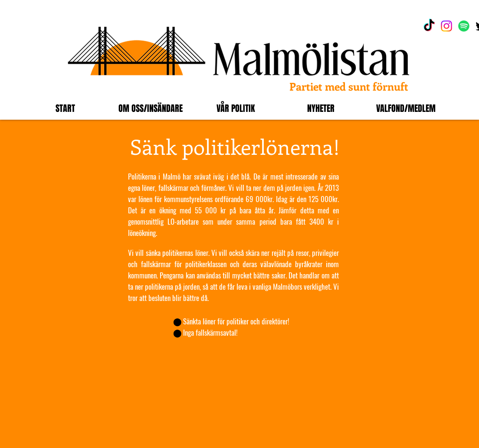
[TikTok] (429, 26)
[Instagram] (446, 26)
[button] (151, 108)
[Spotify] (464, 26)
